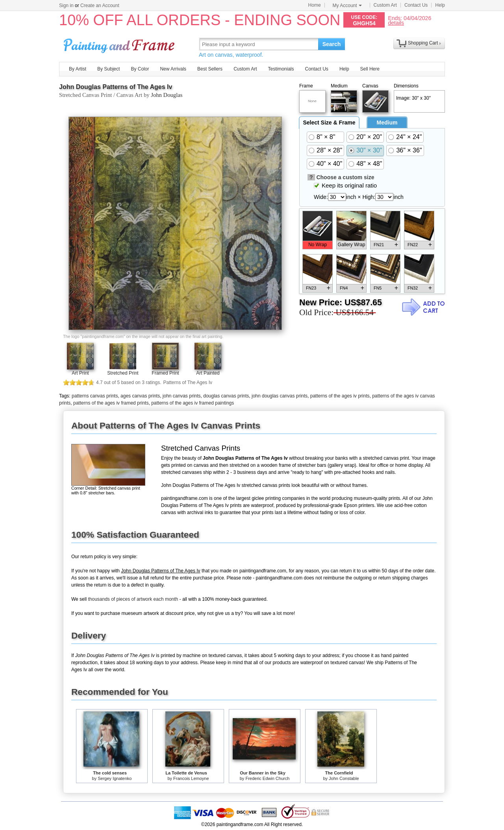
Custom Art (385, 5)
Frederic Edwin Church (267, 778)
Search (332, 44)
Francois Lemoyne (191, 778)
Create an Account (100, 6)
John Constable (344, 778)
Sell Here (370, 69)
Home (315, 5)
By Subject (108, 69)
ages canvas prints (140, 396)
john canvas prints (182, 396)
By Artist (78, 69)
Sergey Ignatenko (115, 778)
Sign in (66, 6)
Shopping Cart (423, 43)
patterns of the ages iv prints (340, 396)
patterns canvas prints (95, 396)
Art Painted (208, 373)
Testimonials (281, 69)
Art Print (80, 373)
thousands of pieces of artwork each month (133, 599)
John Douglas (167, 95)
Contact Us (416, 5)
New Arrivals (173, 69)
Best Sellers (210, 69)
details (396, 23)
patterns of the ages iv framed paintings (193, 403)
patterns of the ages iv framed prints (111, 403)
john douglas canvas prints (280, 396)
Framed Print (165, 373)
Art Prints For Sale (120, 44)
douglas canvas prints (226, 396)
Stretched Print (123, 373)
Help (440, 5)
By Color (140, 69)
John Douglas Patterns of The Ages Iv (116, 87)
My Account (347, 6)
